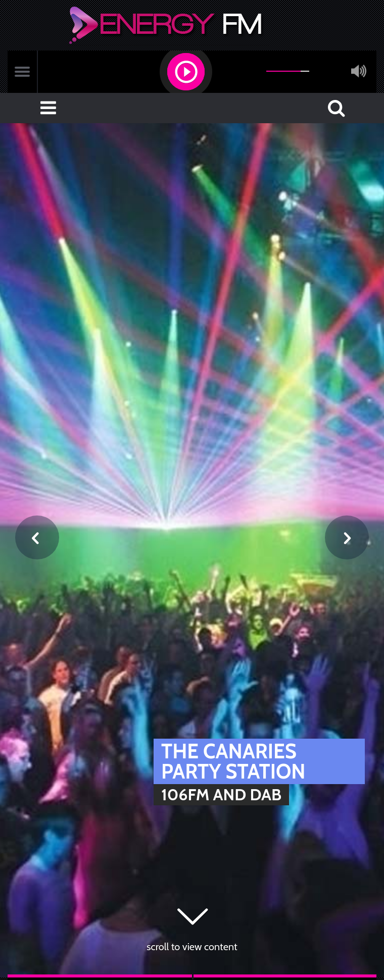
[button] (186, 72)
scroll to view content (192, 947)
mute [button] (359, 71)
